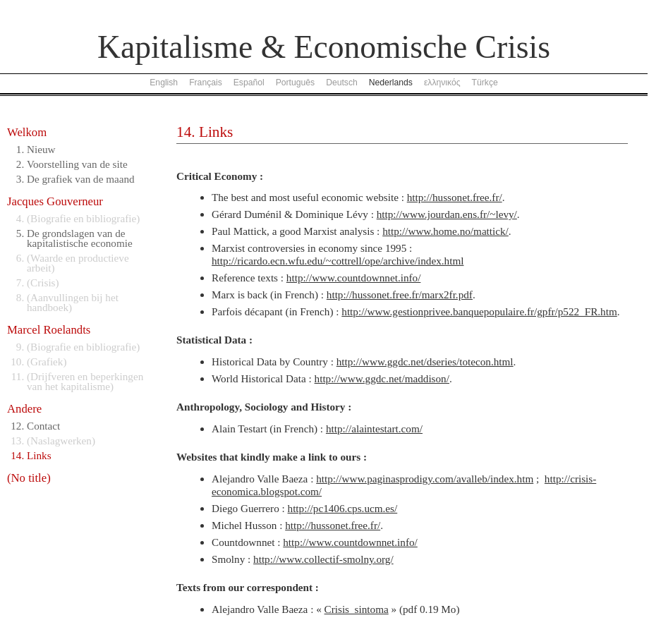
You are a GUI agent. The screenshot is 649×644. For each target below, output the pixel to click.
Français (206, 83)
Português (295, 83)
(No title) (29, 478)
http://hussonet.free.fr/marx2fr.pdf (400, 294)
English (164, 83)
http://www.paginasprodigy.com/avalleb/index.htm (425, 479)
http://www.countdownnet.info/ (354, 278)
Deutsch (342, 83)
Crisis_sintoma (357, 609)
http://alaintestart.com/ (374, 429)
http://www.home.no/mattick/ (445, 231)
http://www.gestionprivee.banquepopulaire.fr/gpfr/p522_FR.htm (479, 311)
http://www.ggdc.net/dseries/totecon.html (425, 362)
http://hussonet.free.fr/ (455, 197)
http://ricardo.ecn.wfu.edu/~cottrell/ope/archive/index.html (338, 261)
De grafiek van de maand (81, 179)
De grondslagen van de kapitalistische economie (80, 238)
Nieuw (41, 149)
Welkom (27, 132)
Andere (24, 409)
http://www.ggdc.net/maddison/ (382, 378)
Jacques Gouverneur (55, 201)
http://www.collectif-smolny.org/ (323, 559)
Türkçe (485, 83)
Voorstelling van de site (77, 164)
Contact (43, 426)
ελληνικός (442, 83)
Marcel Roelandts (49, 330)
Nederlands (391, 83)
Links (39, 455)
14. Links (205, 132)
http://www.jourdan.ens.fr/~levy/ (447, 214)
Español (249, 83)
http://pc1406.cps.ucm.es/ (343, 508)
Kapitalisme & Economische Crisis (324, 47)
